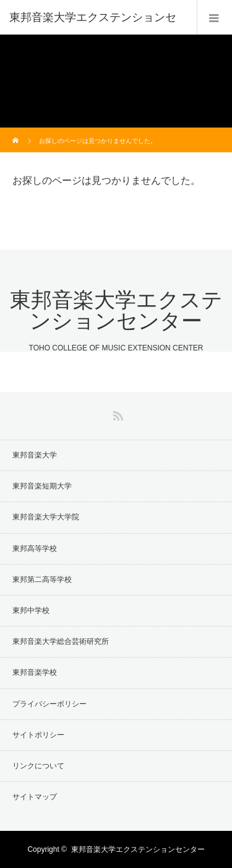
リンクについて (38, 766)
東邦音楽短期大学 (42, 486)
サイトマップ (35, 797)
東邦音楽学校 (35, 672)
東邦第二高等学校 (42, 579)
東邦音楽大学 (35, 455)
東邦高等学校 (35, 549)
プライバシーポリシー (49, 704)
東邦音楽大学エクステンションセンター (116, 310)
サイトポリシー (38, 735)
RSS (116, 414)
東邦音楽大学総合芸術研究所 (61, 641)
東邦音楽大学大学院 (46, 517)
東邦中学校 (31, 610)
